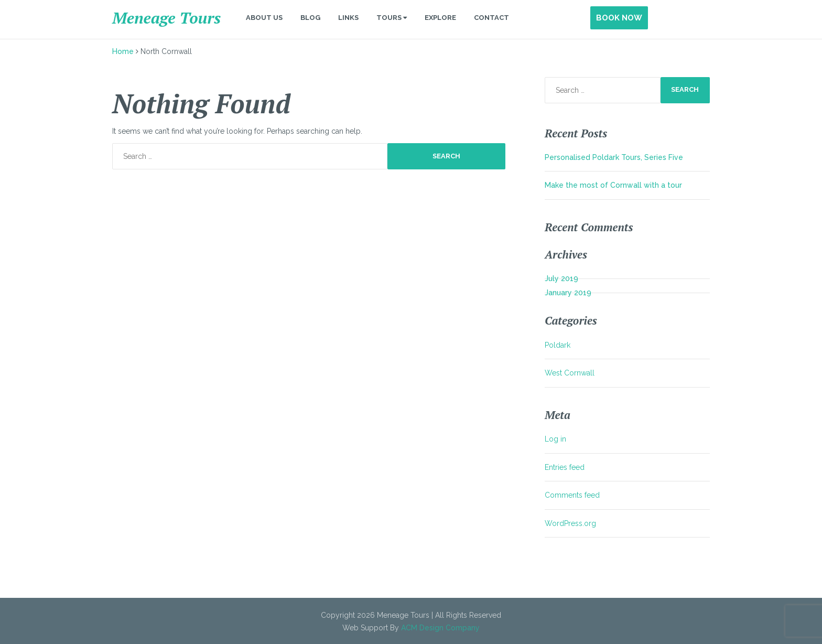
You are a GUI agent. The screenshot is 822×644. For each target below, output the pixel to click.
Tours (392, 18)
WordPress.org (570, 523)
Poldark (558, 345)
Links (348, 18)
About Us (264, 18)
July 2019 (561, 278)
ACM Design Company (440, 628)
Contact (491, 18)
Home (123, 51)
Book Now (619, 18)
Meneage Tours (166, 18)
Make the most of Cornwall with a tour (613, 185)
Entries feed (565, 467)
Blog (310, 18)
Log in (555, 439)
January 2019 (568, 293)
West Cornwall (570, 373)
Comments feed (572, 495)
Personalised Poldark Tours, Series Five (614, 157)
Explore (440, 18)
